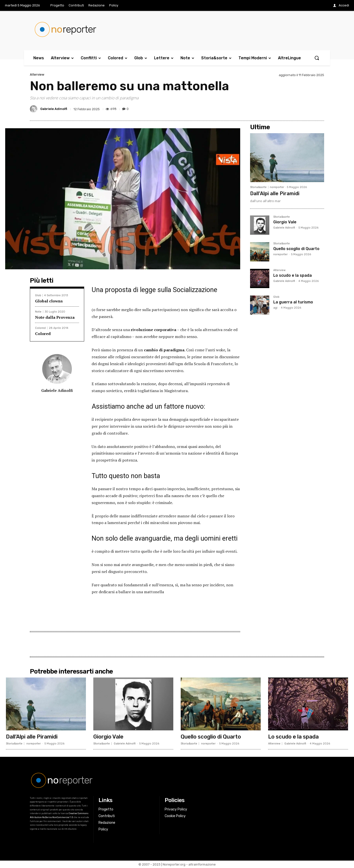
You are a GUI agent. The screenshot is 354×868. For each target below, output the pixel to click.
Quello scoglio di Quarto (296, 249)
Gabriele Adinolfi (54, 109)
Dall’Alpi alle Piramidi (275, 193)
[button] (317, 58)
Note (38, 312)
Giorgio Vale (285, 222)
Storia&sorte (258, 187)
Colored (40, 328)
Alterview (37, 74)
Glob (38, 295)
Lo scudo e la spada (293, 275)
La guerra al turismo (293, 302)
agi (275, 308)
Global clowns (49, 301)
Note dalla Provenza (55, 317)
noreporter (277, 187)
